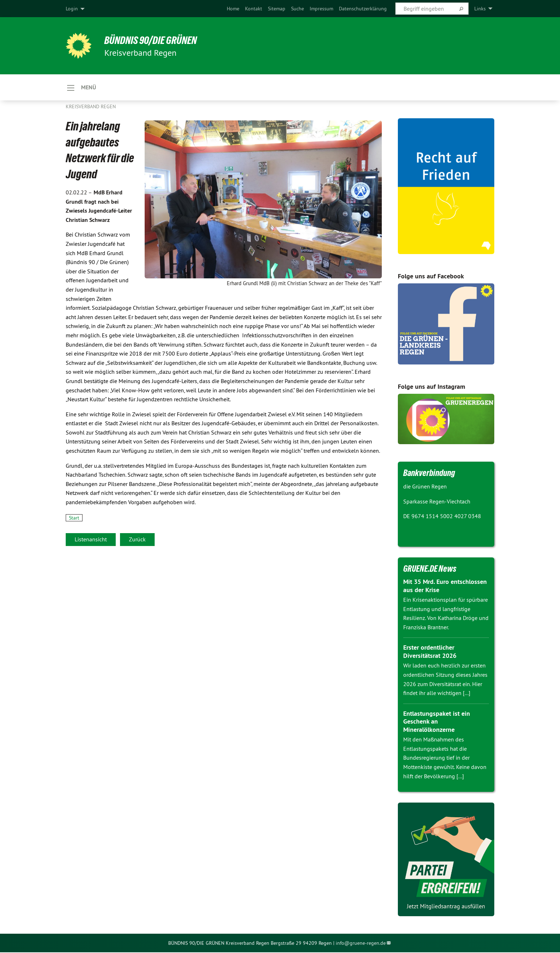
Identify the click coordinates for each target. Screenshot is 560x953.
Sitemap (277, 9)
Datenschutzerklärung (363, 9)
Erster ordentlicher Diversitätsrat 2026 (430, 652)
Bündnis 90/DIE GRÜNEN (154, 40)
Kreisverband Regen (91, 107)
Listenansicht (91, 540)
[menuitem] (233, 9)
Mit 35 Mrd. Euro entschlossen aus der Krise (445, 586)
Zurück (137, 540)
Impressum (321, 9)
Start (74, 518)
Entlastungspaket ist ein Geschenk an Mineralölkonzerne (437, 722)
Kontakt (254, 9)
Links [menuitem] (480, 9)
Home (233, 9)
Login (72, 9)
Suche (297, 9)
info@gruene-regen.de (361, 943)
